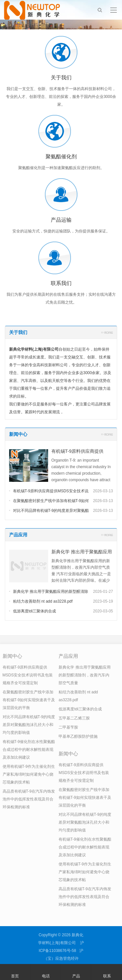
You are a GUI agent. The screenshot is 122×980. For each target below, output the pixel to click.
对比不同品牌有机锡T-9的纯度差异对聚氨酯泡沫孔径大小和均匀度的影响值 (29, 725)
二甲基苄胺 (68, 727)
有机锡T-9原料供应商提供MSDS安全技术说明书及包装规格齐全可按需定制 (28, 675)
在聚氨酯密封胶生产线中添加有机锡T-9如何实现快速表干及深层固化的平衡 (29, 700)
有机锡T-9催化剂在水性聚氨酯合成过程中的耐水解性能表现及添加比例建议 (29, 750)
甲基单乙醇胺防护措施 (78, 736)
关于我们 (18, 332)
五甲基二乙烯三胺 (74, 718)
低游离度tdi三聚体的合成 (35, 611)
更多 (107, 332)
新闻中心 (18, 434)
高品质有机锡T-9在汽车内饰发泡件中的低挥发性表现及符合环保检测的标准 (29, 799)
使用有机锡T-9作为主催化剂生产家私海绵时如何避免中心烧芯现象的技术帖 (29, 774)
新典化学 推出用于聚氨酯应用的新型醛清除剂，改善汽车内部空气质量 (84, 675)
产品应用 (18, 535)
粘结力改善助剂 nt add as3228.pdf (43, 601)
